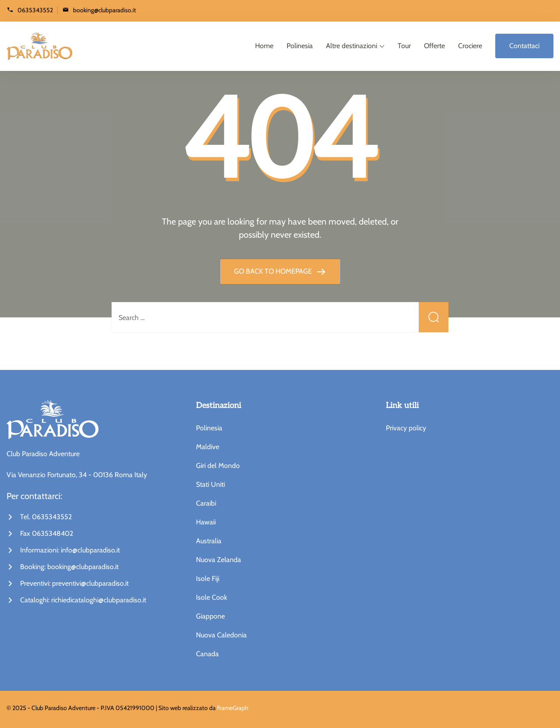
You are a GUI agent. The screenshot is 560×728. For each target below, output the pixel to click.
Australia (209, 541)
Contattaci (524, 46)
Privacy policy (406, 428)
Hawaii (206, 522)
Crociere (470, 46)
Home (264, 46)
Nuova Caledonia (221, 635)
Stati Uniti (210, 484)
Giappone (210, 616)
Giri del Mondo (218, 466)
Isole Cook (212, 597)
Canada (207, 654)
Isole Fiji (208, 579)
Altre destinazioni (352, 46)
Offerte (434, 46)
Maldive (208, 447)
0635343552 (35, 10)
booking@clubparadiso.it (105, 10)
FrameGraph (233, 708)
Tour (404, 46)
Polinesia (300, 46)
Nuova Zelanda (219, 560)
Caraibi (206, 503)
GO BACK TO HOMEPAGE (274, 271)
